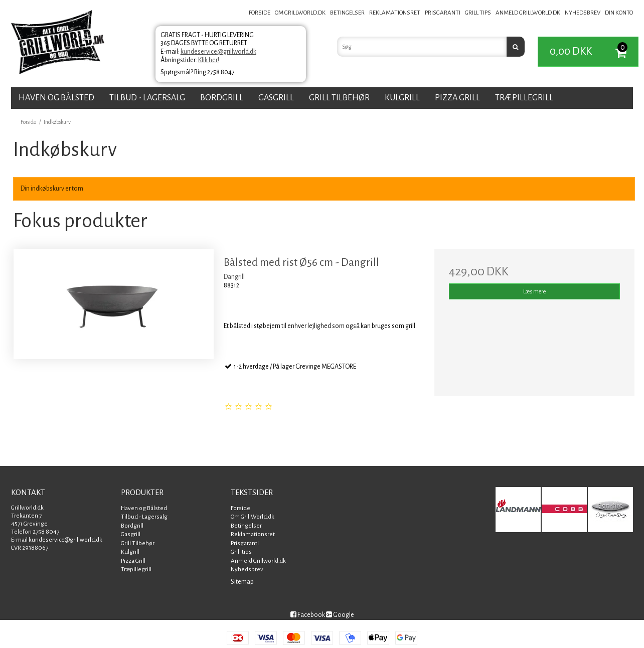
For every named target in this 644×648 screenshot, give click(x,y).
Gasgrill (276, 98)
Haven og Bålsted (56, 98)
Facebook (308, 615)
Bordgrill (222, 98)
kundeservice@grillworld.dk (218, 52)
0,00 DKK (594, 52)
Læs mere (534, 291)
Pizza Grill (457, 98)
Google (340, 615)
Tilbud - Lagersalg (147, 98)
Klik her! (209, 60)
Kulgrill (402, 98)
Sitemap (242, 582)
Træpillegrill (524, 98)
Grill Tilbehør (339, 98)
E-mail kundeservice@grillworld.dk (57, 540)
